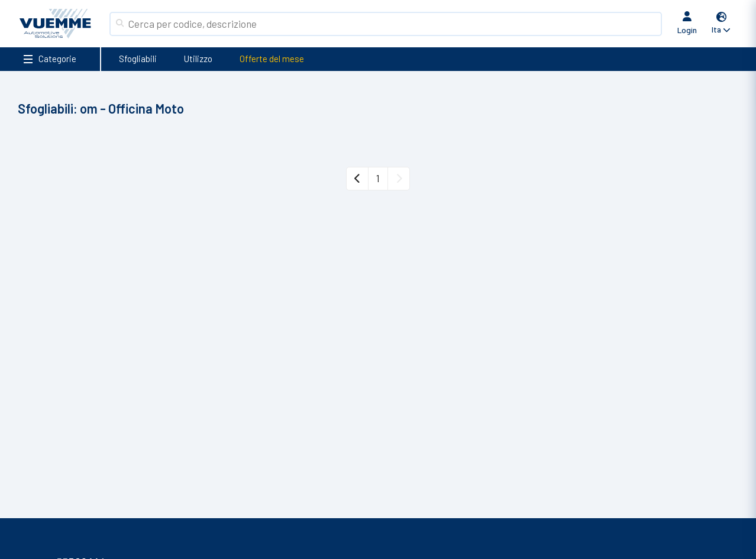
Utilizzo (198, 59)
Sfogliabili (138, 59)
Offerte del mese (272, 59)
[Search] (392, 24)
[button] (722, 24)
